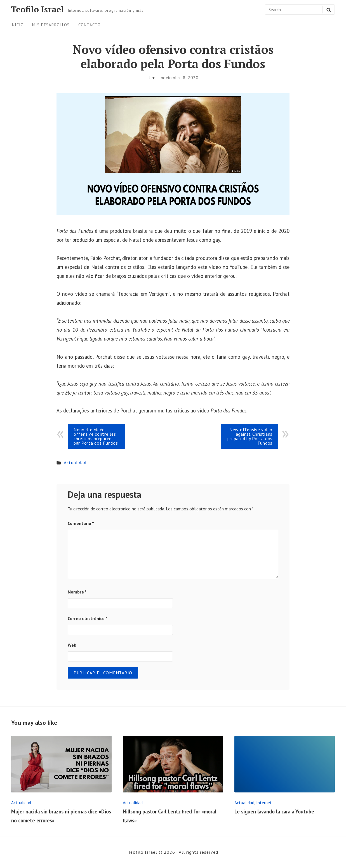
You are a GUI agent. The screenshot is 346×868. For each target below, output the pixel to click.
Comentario (81, 523)
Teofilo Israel (37, 10)
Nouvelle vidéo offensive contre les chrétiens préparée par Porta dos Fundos (96, 436)
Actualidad (75, 463)
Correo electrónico (88, 618)
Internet (264, 803)
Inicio (17, 25)
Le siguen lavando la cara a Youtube (274, 811)
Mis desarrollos (51, 25)
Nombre (77, 592)
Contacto (90, 25)
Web (72, 645)
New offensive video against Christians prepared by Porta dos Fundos (250, 436)
